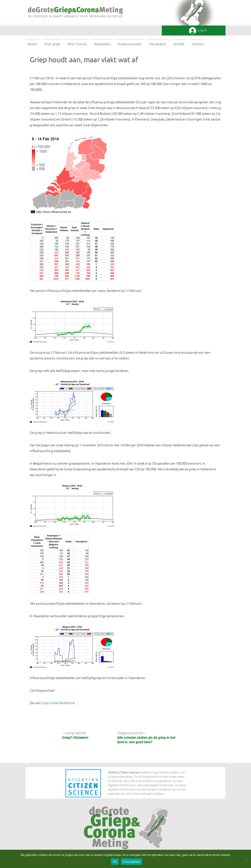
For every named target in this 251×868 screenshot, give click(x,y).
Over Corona (77, 44)
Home (32, 44)
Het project (157, 44)
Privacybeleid (132, 862)
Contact (198, 44)
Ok (115, 862)
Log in (202, 30)
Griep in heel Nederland (58, 703)
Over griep (52, 44)
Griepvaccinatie (130, 44)
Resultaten (102, 44)
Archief (179, 44)
